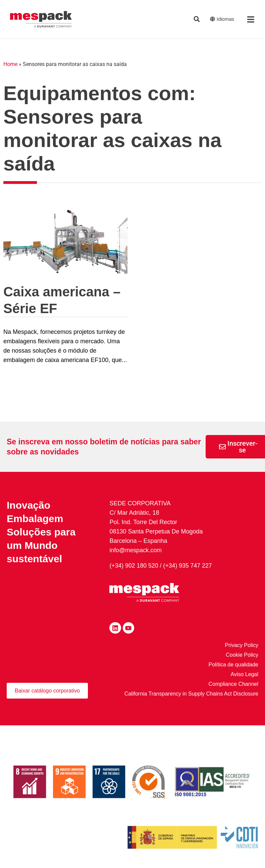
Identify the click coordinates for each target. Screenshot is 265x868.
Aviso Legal (245, 674)
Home (10, 64)
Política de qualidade (233, 665)
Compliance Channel (233, 684)
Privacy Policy (242, 645)
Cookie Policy (242, 655)
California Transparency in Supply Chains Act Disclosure (191, 694)
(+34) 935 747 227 (189, 566)
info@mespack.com (136, 550)
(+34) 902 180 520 (134, 566)
